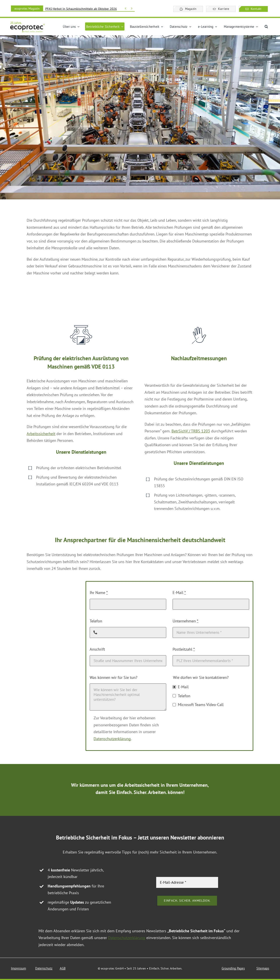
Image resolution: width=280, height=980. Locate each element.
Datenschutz (44, 968)
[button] (266, 27)
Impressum (18, 968)
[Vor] (132, 9)
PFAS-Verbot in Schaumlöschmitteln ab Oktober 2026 (81, 9)
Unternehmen (185, 621)
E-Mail (179, 593)
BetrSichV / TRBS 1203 (191, 431)
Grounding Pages (233, 968)
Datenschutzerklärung (112, 739)
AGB (63, 968)
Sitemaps (263, 968)
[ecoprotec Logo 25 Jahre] (27, 23)
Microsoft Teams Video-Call (201, 705)
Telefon (96, 621)
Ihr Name (99, 593)
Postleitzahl (184, 649)
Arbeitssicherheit (41, 434)
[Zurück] (126, 9)
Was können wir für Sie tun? (114, 677)
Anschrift (97, 649)
